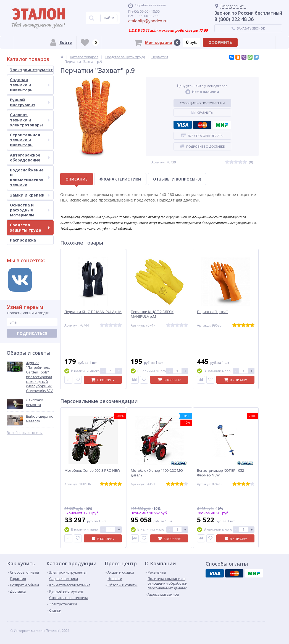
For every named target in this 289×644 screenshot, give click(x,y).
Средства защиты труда (30, 227)
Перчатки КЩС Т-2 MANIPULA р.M (93, 312)
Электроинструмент (31, 70)
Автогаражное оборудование (30, 157)
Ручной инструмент (30, 102)
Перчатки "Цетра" (212, 312)
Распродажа (23, 240)
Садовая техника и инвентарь (30, 85)
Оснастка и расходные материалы (30, 210)
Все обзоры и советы (25, 433)
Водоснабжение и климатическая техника (30, 177)
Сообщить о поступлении (202, 103)
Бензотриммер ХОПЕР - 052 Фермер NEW (220, 473)
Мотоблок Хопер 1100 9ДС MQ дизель (157, 473)
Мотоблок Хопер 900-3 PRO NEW (92, 471)
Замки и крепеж (30, 195)
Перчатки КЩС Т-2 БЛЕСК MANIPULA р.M (152, 314)
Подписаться (32, 333)
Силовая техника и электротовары (30, 120)
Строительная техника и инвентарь (30, 140)
